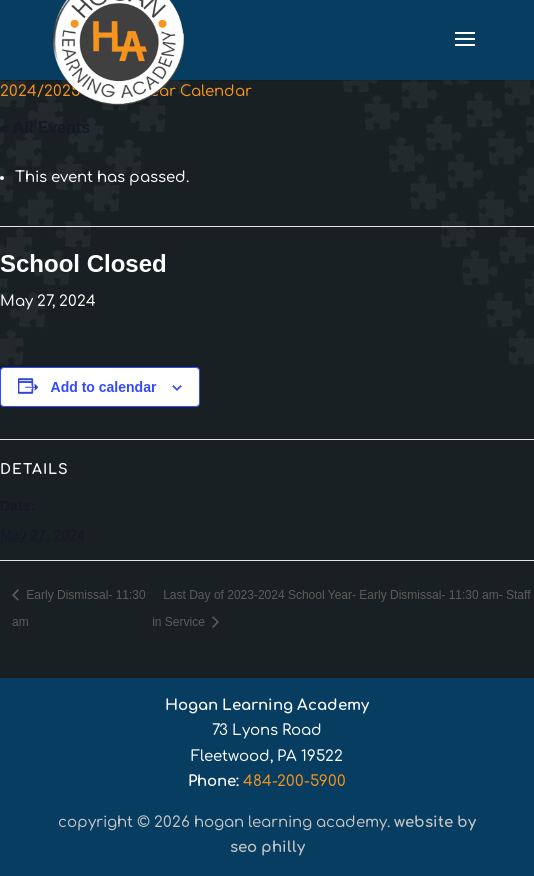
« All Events (45, 127)
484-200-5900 (294, 781)
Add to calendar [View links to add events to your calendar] (104, 387)
